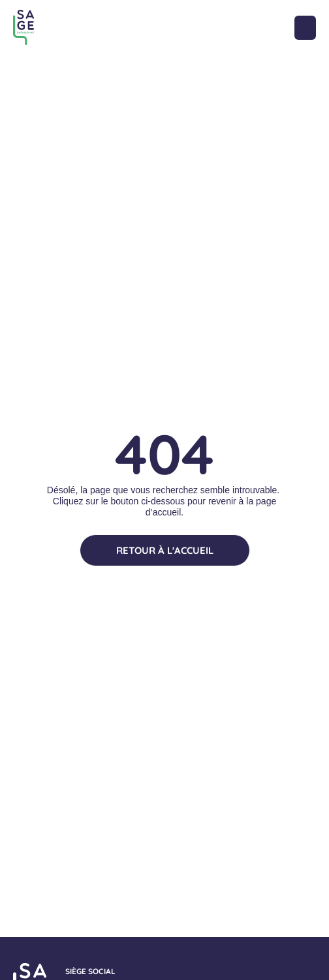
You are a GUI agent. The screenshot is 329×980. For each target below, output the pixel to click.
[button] (305, 28)
